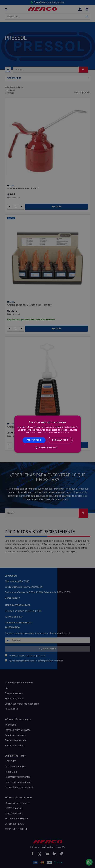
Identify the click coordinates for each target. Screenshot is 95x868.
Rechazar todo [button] (60, 440)
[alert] (48, 434)
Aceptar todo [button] (34, 440)
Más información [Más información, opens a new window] (61, 433)
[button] (47, 447)
